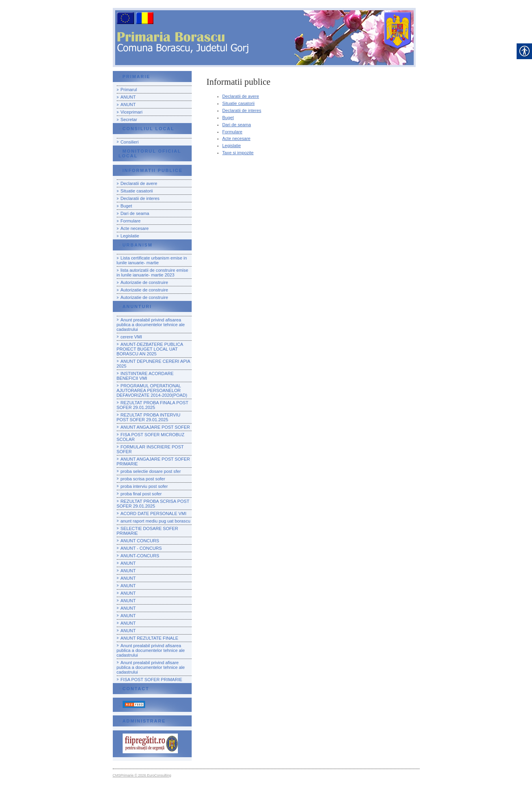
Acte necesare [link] (135, 228)
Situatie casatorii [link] (137, 191)
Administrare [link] (144, 721)
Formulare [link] (131, 221)
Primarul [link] (129, 90)
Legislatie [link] (130, 236)
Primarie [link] (137, 77)
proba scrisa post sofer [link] (143, 479)
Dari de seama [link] (135, 213)
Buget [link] (126, 206)
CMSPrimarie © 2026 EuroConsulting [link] (142, 775)
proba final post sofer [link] (141, 494)
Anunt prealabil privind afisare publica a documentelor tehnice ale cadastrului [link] (151, 667)
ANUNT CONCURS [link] (140, 541)
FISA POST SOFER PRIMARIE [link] (151, 680)
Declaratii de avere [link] (139, 183)
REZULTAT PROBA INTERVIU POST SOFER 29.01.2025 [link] (149, 417)
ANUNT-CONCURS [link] (140, 556)
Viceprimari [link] (132, 112)
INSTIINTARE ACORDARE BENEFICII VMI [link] (145, 376)
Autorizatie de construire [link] (145, 282)
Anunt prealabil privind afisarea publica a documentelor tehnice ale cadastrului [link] (151, 325)
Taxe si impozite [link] (238, 153)
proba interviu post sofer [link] (144, 486)
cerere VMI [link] (132, 337)
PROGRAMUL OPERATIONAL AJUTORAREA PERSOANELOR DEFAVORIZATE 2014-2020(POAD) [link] (152, 390)
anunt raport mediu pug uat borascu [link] (156, 521)
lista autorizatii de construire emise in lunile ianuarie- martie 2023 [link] (153, 273)
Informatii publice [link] (153, 170)
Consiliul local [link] (149, 129)
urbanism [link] (138, 245)
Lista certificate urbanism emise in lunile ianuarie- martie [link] (152, 260)
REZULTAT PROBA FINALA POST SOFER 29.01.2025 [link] (153, 405)
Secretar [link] (129, 119)
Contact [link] (136, 689)
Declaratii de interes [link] (140, 198)
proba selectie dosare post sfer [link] (151, 471)
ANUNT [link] (128, 97)
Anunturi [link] (137, 306)
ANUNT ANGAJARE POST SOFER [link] (155, 427)
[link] (132, 706)
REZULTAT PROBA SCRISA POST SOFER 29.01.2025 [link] (153, 504)
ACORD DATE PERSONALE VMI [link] (154, 513)
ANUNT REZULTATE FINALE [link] (150, 638)
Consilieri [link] (130, 142)
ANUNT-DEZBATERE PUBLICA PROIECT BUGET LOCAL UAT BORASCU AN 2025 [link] (150, 349)
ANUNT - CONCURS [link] (141, 548)
